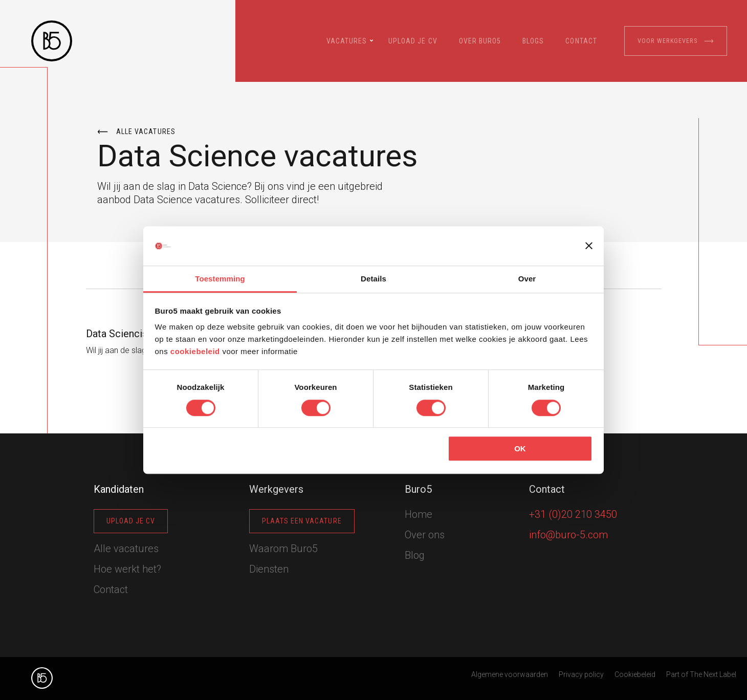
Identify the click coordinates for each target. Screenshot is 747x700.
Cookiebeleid (635, 674)
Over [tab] (527, 279)
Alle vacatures (136, 132)
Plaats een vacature (302, 521)
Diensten (269, 569)
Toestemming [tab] (220, 279)
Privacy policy (581, 674)
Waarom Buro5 (283, 549)
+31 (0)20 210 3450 (573, 514)
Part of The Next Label (701, 674)
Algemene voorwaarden (510, 674)
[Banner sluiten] (589, 246)
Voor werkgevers (676, 41)
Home (419, 514)
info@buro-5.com (568, 535)
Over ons (425, 535)
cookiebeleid (195, 352)
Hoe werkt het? (127, 569)
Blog (415, 555)
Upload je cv (413, 41)
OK (520, 449)
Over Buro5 (480, 41)
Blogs (533, 41)
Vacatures (347, 41)
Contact (581, 41)
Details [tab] (373, 279)
